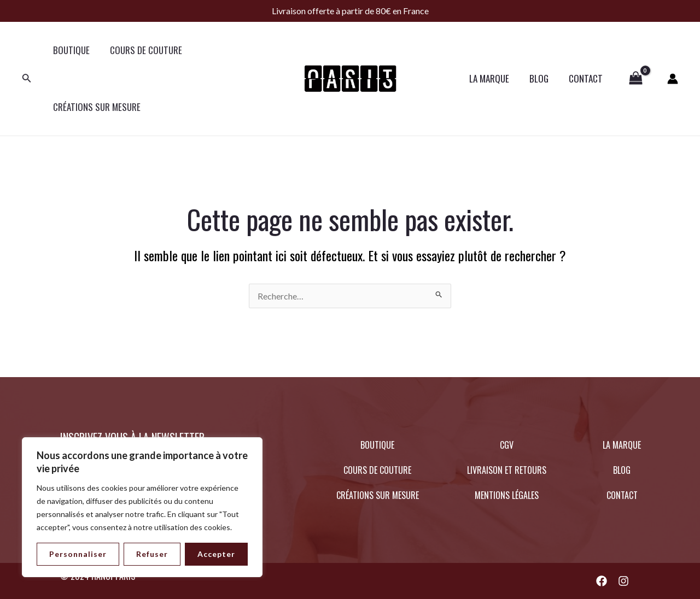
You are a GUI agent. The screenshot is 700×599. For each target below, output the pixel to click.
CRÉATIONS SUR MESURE (96, 107)
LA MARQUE (494, 78)
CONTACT (587, 78)
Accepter (216, 554)
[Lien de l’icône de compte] (673, 79)
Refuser (152, 554)
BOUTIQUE (70, 50)
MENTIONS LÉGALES (507, 495)
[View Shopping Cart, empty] (636, 79)
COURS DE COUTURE (143, 50)
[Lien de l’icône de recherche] (27, 79)
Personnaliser (78, 554)
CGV (507, 445)
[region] (142, 507)
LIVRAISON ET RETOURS (507, 470)
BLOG (542, 78)
